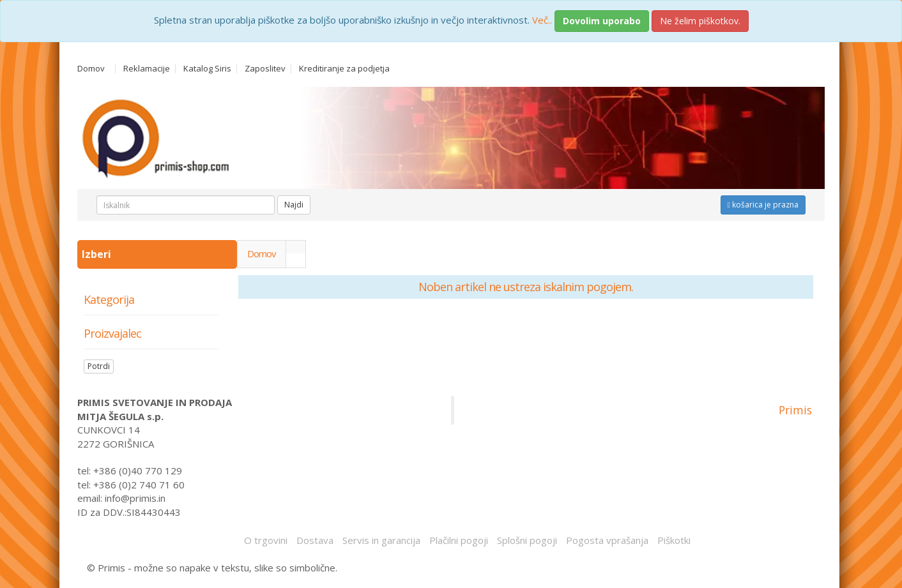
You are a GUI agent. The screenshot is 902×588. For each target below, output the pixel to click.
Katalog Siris (207, 69)
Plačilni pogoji (459, 540)
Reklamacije (147, 69)
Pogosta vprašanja (607, 540)
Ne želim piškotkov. (700, 21)
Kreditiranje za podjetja (344, 69)
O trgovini (266, 540)
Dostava (315, 540)
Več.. (542, 20)
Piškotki (674, 540)
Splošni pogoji (527, 540)
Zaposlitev (265, 69)
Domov (91, 69)
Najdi (294, 205)
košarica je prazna (763, 205)
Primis (795, 410)
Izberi (98, 254)
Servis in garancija (381, 540)
